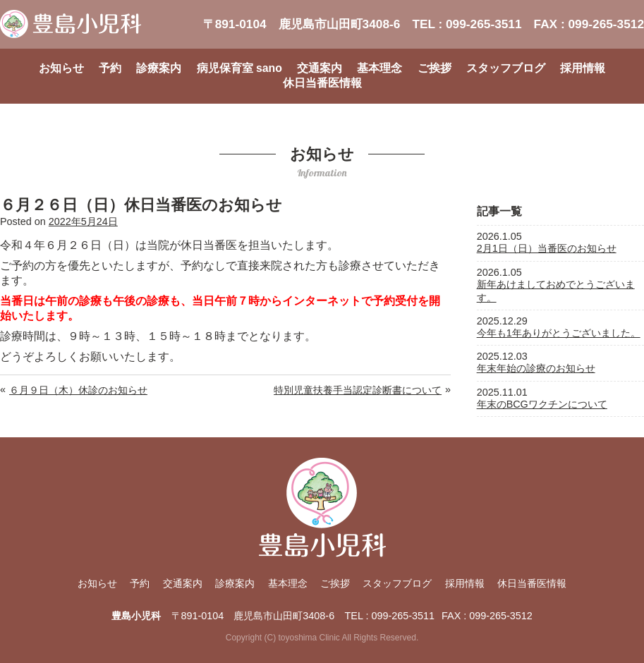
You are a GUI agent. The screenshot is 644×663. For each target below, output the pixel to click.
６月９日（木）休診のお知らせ (78, 390)
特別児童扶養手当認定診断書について (358, 390)
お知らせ (61, 68)
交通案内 (320, 68)
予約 (110, 68)
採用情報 (583, 68)
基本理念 (379, 68)
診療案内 (159, 68)
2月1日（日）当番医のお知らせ (547, 248)
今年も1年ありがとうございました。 (559, 333)
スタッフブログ (506, 68)
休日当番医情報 (322, 83)
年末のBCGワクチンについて (542, 404)
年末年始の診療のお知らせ (536, 368)
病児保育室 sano (239, 68)
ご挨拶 (435, 68)
